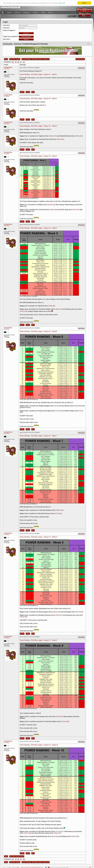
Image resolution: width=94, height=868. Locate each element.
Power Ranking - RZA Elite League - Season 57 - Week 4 (38, 156)
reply (6, 856)
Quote (22, 92)
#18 (81, 136)
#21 (62, 139)
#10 (58, 139)
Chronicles (26, 13)
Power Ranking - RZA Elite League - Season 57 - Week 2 (38, 99)
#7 (33, 211)
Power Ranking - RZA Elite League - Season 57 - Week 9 (38, 640)
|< (13, 62)
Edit (33, 92)
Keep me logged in (9, 30)
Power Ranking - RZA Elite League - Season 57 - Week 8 (38, 537)
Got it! (84, 3)
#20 (25, 311)
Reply (28, 92)
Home (8, 13)
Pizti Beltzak (7, 69)
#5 (73, 210)
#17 (55, 136)
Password (6, 28)
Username (6, 25)
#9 (51, 210)
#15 (25, 206)
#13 (62, 510)
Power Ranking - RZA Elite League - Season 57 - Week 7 (38, 436)
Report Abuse (81, 68)
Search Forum (80, 59)
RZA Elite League (15, 59)
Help (43, 13)
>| (24, 62)
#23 (49, 205)
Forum (35, 13)
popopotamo (8, 67)
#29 (76, 136)
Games (17, 13)
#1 (45, 105)
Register (26, 39)
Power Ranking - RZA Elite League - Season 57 (36, 59)
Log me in (26, 33)
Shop (50, 13)
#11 (78, 210)
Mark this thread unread (17, 856)
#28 (50, 136)
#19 (55, 833)
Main (6, 59)
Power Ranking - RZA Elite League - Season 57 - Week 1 (38, 74)
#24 (80, 406)
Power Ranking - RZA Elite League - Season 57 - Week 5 (38, 228)
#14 (54, 205)
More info (62, 3)
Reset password (26, 37)
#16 (67, 721)
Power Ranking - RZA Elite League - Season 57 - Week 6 (38, 331)
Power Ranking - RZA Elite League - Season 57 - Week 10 (39, 745)
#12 (21, 311)
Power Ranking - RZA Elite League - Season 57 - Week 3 (38, 126)
